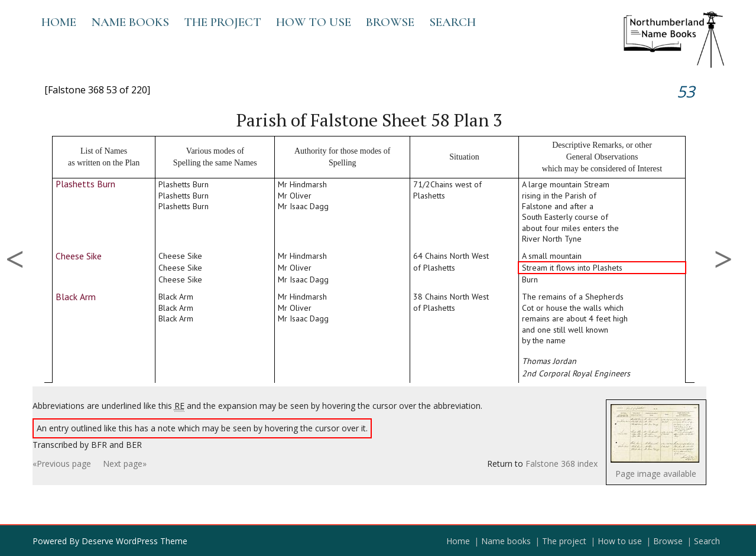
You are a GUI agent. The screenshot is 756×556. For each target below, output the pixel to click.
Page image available (656, 474)
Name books (130, 22)
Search (452, 22)
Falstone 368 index (562, 464)
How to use (314, 22)
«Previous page (62, 464)
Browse (390, 22)
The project (223, 22)
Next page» (125, 464)
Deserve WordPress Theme (134, 541)
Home (59, 22)
